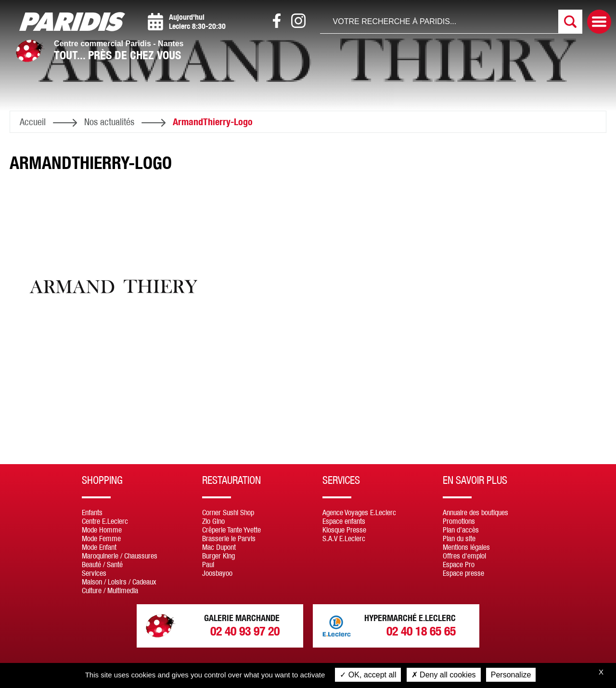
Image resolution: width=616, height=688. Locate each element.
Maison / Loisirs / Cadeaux (119, 582)
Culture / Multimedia (110, 590)
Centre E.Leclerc (105, 521)
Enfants (92, 512)
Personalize (511, 675)
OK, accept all (368, 675)
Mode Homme (102, 530)
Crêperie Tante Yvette (231, 530)
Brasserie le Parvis (229, 538)
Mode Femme (101, 538)
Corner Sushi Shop (228, 512)
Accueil (33, 122)
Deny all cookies (444, 675)
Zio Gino (213, 521)
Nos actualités (109, 122)
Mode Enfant (99, 547)
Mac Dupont (219, 547)
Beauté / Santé (102, 564)
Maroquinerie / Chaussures (120, 556)
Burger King (218, 556)
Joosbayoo (217, 573)
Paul (208, 564)
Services (94, 573)
